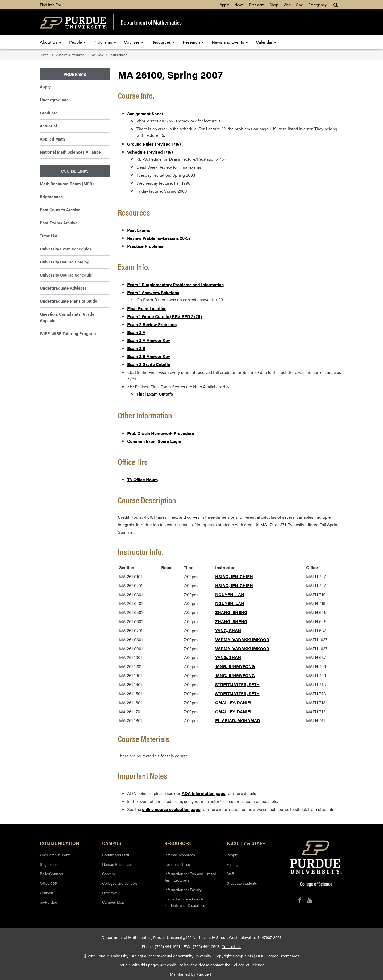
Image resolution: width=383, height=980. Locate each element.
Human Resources (117, 864)
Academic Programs (70, 55)
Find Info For (52, 5)
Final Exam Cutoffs (155, 394)
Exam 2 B (136, 348)
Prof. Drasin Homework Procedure (161, 433)
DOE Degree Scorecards (278, 956)
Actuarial (48, 126)
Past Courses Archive (60, 210)
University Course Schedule (66, 275)
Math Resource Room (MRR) (67, 184)
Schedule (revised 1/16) (150, 152)
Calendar (266, 42)
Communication (60, 843)
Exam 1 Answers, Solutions (153, 292)
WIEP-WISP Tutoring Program (68, 333)
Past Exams (139, 230)
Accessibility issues (177, 965)
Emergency (317, 5)
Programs (105, 42)
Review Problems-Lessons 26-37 (159, 238)
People (77, 42)
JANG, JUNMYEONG (235, 666)
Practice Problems (145, 246)
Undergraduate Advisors (63, 288)
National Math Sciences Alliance (70, 152)
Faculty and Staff (116, 855)
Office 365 (48, 883)
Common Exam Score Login (154, 441)
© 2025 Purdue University (106, 956)
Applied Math (52, 139)
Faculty (232, 864)
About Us (51, 42)
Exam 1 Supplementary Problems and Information (175, 284)
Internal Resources (180, 855)
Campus (112, 843)
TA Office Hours (142, 479)
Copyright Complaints (234, 956)
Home (44, 55)
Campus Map (113, 902)
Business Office (177, 864)
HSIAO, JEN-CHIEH (234, 576)
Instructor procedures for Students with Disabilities (185, 902)
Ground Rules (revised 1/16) (154, 144)
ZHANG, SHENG (231, 612)
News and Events (230, 42)
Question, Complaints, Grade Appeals (67, 317)
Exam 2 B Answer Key (149, 356)
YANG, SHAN (228, 630)
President (257, 5)
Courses (134, 42)
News (239, 5)
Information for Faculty (183, 890)
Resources (163, 42)
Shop (274, 5)
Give (299, 5)
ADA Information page (204, 793)
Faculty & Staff (246, 843)
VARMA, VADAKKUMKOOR (242, 639)
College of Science (248, 965)
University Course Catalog (65, 262)
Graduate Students (242, 883)
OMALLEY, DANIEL (234, 703)
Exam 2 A (136, 332)
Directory (110, 893)
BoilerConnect (51, 874)
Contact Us (231, 946)
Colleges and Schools (120, 883)
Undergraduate (54, 100)
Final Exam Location (147, 308)
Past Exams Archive (59, 223)
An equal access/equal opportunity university (171, 956)
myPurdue (48, 902)
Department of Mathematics (151, 22)
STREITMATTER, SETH (237, 684)
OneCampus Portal (56, 855)
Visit (287, 5)
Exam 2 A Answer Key (149, 340)
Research (193, 42)
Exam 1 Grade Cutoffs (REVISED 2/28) (165, 316)
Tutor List (49, 236)
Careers (109, 874)
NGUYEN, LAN (230, 594)
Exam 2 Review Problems (152, 324)
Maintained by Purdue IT (191, 974)
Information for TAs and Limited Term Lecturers (190, 877)
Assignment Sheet (145, 114)
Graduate (49, 113)
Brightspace (51, 197)
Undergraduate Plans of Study (68, 301)
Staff (230, 874)
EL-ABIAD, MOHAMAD (238, 720)
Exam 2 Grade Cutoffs (149, 364)
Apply (224, 5)
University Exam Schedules (66, 249)
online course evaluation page (171, 809)
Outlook (46, 893)
